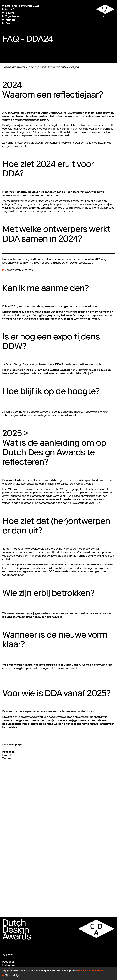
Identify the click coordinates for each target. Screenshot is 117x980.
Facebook (8, 752)
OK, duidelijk (12, 975)
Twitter (6, 759)
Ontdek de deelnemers (19, 270)
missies (106, 370)
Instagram (8, 965)
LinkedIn (7, 755)
